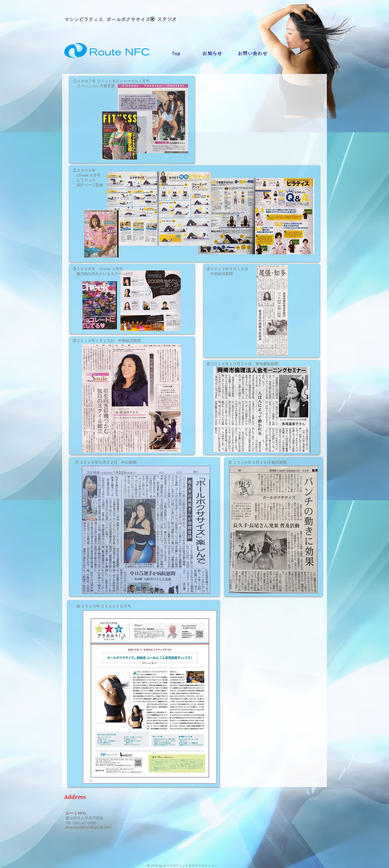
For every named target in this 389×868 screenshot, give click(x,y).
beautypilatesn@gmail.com (88, 827)
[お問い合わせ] (253, 53)
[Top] (176, 53)
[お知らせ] (213, 53)
